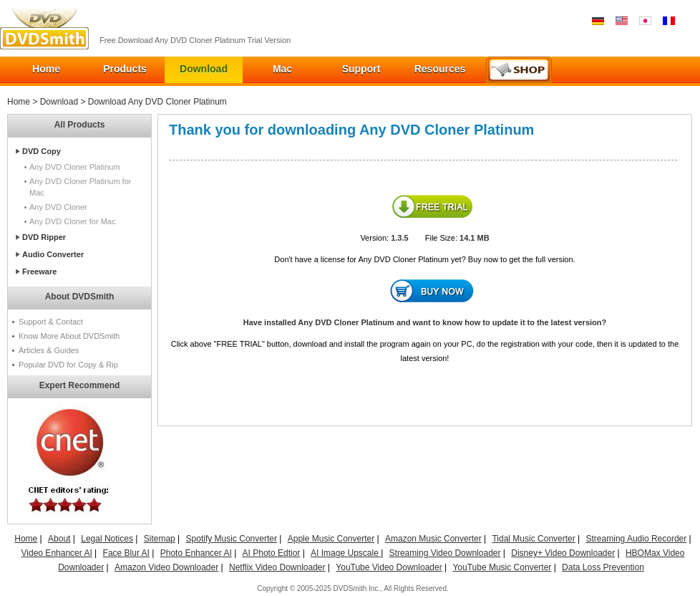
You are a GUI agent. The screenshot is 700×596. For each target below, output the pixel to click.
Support (361, 69)
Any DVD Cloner (58, 207)
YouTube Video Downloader (389, 567)
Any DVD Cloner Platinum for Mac (80, 187)
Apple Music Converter (331, 539)
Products (125, 69)
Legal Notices (107, 539)
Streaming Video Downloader (445, 553)
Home (46, 69)
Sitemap (160, 539)
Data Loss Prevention (603, 567)
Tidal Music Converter (533, 539)
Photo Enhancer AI (196, 553)
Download (204, 69)
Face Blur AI (126, 553)
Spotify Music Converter (232, 539)
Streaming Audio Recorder (637, 539)
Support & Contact (51, 322)
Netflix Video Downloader (277, 567)
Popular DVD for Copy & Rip (68, 365)
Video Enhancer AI (57, 553)
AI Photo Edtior (272, 553)
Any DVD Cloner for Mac (72, 221)
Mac (282, 69)
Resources (440, 69)
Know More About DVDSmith (69, 336)
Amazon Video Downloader (166, 567)
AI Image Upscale (346, 553)
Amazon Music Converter (433, 539)
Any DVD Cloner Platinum (75, 167)
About (59, 539)
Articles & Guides (49, 350)
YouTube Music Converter (502, 567)
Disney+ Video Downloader (563, 553)
